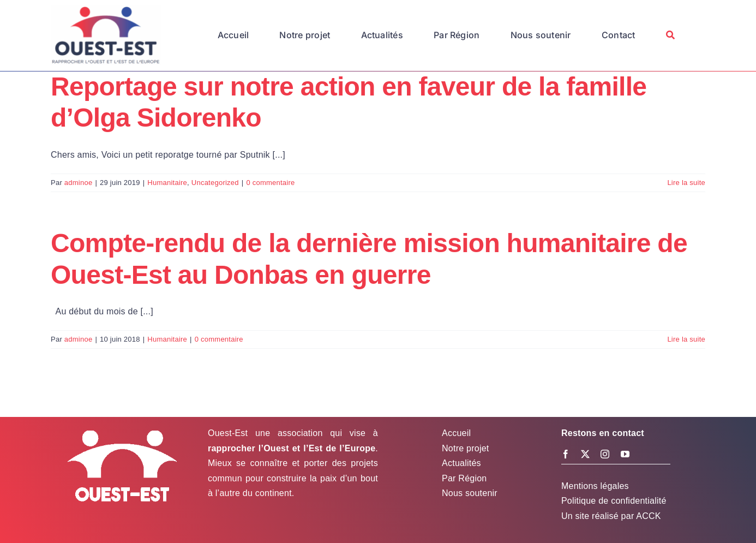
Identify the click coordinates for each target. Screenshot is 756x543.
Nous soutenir (470, 493)
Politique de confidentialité (614, 501)
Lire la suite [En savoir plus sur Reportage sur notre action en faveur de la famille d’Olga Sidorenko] (686, 183)
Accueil (456, 433)
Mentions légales (595, 486)
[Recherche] (670, 35)
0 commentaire (270, 183)
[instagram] (605, 454)
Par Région (464, 478)
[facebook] (566, 454)
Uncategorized (215, 183)
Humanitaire (167, 183)
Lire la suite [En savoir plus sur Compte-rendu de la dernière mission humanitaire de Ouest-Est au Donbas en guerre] (686, 339)
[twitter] (585, 454)
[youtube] (625, 454)
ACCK (648, 516)
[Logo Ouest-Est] (106, 10)
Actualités (461, 463)
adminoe (79, 183)
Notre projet (465, 448)
